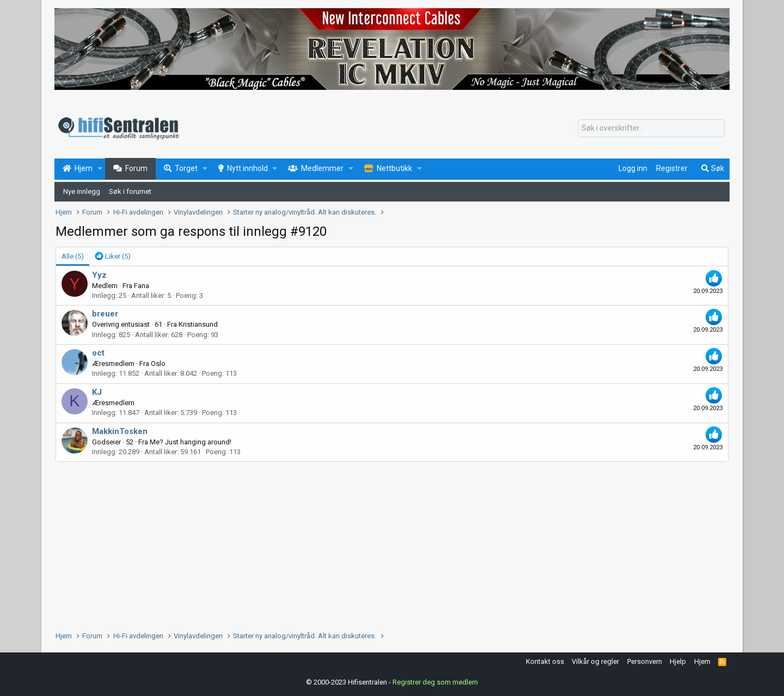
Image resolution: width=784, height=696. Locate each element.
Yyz (99, 275)
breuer (105, 314)
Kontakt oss (545, 661)
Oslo (158, 364)
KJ (97, 392)
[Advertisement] (382, 544)
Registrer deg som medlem (435, 682)
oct (98, 353)
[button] (100, 169)
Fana (142, 286)
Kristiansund (198, 324)
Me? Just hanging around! (191, 442)
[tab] (113, 257)
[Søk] (651, 129)
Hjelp (678, 661)
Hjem (702, 661)
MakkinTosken (120, 431)
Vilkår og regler (595, 661)
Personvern (645, 661)
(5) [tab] (73, 256)
